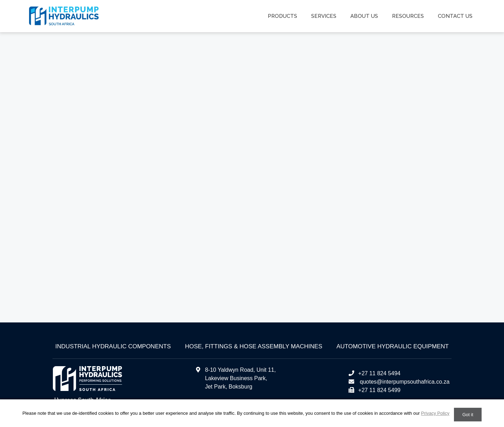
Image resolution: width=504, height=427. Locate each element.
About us (364, 16)
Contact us (455, 16)
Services (324, 16)
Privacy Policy (435, 413)
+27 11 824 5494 (374, 373)
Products (282, 16)
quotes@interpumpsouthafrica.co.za (404, 382)
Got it (468, 415)
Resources (408, 16)
